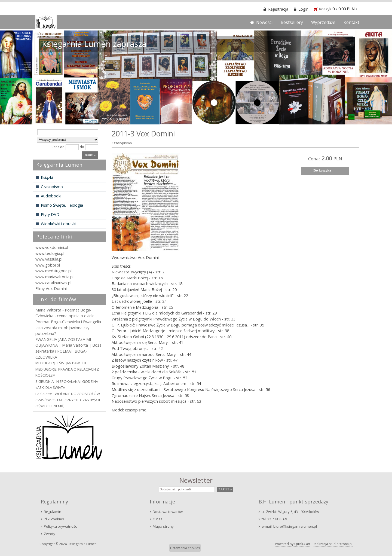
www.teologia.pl (50, 253)
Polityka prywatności (61, 526)
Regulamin (53, 512)
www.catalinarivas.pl (53, 283)
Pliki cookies (54, 519)
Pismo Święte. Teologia (62, 205)
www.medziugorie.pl (53, 271)
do (82, 147)
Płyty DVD (50, 214)
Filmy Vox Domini (51, 288)
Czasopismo (52, 187)
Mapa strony (163, 526)
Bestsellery (292, 22)
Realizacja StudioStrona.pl (333, 544)
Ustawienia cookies (185, 548)
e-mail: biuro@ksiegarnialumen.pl (289, 526)
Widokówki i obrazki (59, 224)
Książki (47, 177)
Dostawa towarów (168, 512)
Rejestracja (278, 9)
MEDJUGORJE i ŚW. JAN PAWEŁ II (61, 363)
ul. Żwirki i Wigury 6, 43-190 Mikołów (290, 512)
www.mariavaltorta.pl (54, 277)
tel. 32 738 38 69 (274, 519)
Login (303, 9)
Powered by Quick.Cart (293, 544)
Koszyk (325, 9)
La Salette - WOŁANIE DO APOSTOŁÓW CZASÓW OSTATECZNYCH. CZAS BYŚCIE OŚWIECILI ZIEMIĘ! (68, 400)
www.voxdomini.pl (52, 247)
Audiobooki (51, 196)
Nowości (264, 22)
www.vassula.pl (49, 259)
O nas (158, 519)
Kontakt (351, 22)
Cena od (58, 147)
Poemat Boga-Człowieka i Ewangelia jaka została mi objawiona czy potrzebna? (68, 328)
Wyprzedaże (323, 22)
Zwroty (50, 534)
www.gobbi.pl (48, 265)
